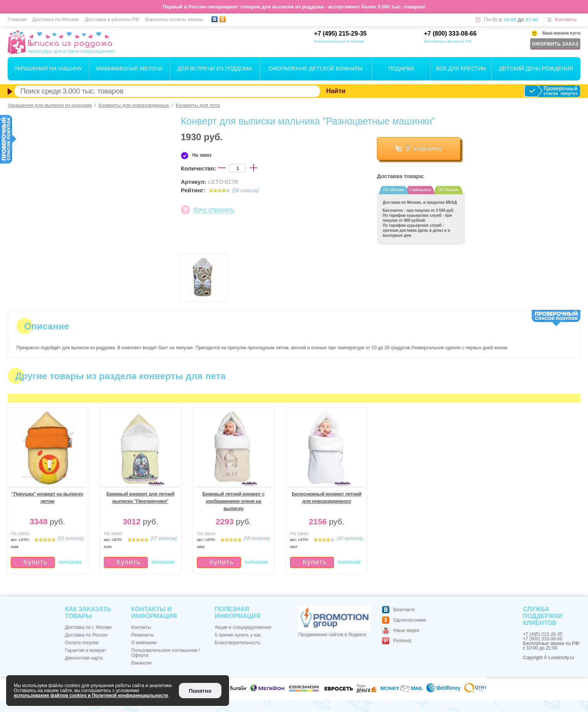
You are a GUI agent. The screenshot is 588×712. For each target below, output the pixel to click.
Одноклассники (410, 620)
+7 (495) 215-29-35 (340, 34)
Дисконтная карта (84, 658)
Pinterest (402, 641)
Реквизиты (143, 635)
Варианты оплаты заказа (174, 19)
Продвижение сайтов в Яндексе (332, 635)
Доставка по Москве (56, 19)
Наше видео (406, 630)
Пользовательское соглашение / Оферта (166, 653)
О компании (144, 643)
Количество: (198, 168)
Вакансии (142, 663)
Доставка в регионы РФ (112, 19)
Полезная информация (238, 613)
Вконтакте (404, 610)
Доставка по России (86, 635)
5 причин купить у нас (238, 635)
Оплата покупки (82, 643)
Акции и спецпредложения (243, 627)
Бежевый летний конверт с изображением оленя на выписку (233, 501)
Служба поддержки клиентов (543, 616)
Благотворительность (238, 643)
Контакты (566, 19)
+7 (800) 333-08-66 (450, 34)
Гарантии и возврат (86, 650)
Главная (17, 19)
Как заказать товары (88, 613)
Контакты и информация (154, 613)
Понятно (200, 691)
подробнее (70, 562)
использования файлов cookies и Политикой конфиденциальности (91, 696)
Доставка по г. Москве (88, 627)
